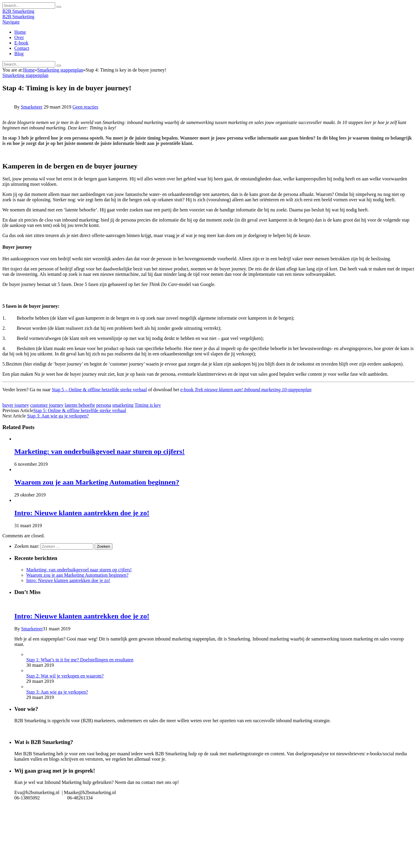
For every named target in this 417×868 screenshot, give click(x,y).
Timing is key (148, 405)
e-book (246, 390)
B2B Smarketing (18, 11)
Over (19, 37)
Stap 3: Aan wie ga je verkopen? (58, 416)
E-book (21, 43)
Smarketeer (32, 107)
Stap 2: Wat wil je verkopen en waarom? (65, 676)
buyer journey (16, 405)
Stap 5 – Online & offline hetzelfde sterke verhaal (99, 390)
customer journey (47, 405)
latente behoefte (80, 405)
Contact (22, 48)
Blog (19, 54)
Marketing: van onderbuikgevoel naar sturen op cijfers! (99, 451)
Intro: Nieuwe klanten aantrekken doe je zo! (82, 513)
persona (104, 405)
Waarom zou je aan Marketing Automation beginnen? (97, 482)
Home (20, 32)
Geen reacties (85, 107)
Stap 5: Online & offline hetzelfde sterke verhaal (80, 410)
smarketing (123, 405)
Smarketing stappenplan (25, 75)
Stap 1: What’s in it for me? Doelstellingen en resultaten (80, 660)
